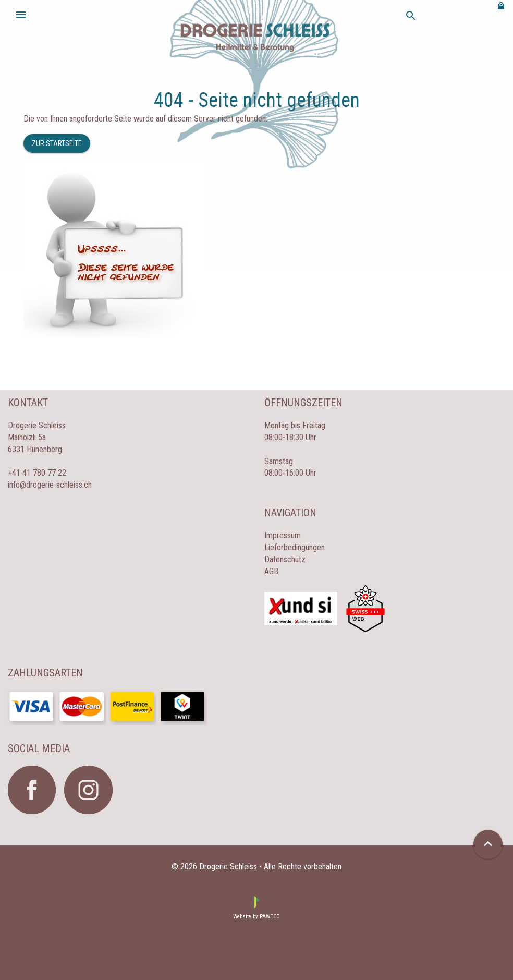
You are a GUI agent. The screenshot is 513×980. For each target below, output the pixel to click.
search (411, 16)
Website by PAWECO (256, 917)
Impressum (283, 535)
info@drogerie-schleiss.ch (50, 485)
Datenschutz (285, 559)
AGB (271, 571)
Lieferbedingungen (295, 547)
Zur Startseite (57, 143)
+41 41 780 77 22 (37, 473)
